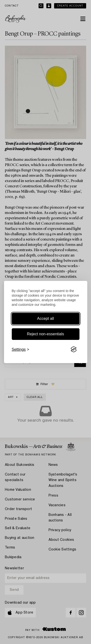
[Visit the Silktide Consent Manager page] (74, 350)
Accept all (45, 318)
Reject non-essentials (45, 334)
